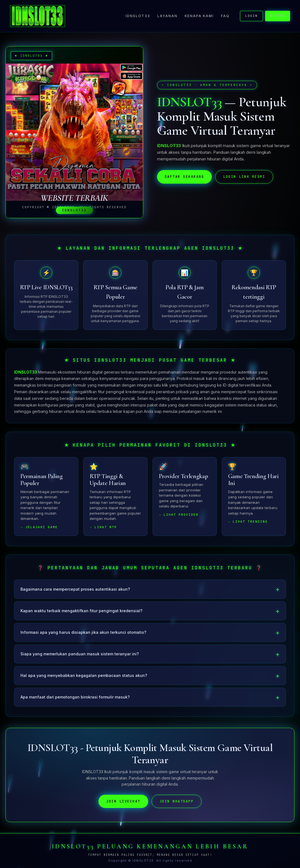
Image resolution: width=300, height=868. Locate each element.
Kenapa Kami (199, 16)
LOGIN (251, 16)
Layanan (167, 16)
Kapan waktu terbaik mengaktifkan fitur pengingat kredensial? (81, 615)
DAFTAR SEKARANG (185, 177)
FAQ (225, 16)
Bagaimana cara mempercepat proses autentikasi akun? (75, 593)
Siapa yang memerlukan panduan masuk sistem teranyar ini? (80, 658)
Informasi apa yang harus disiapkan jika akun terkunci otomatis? (83, 636)
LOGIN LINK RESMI (244, 177)
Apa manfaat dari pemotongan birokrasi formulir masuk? (75, 701)
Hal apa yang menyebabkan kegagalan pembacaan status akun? (84, 680)
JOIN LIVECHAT (123, 805)
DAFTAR (278, 15)
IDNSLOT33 (138, 16)
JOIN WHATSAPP (177, 805)
